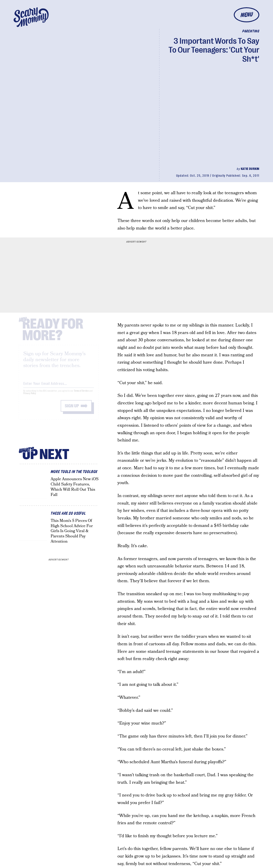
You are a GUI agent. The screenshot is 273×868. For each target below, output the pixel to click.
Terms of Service (81, 394)
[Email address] (59, 386)
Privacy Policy (30, 397)
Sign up (72, 410)
